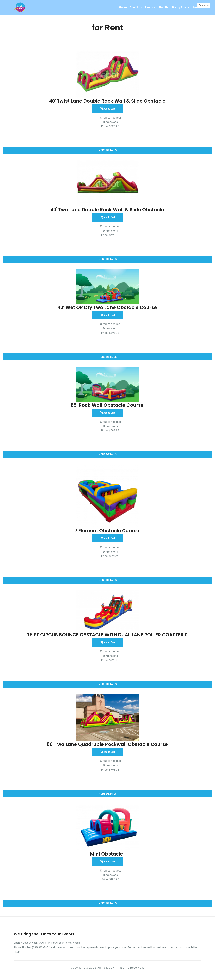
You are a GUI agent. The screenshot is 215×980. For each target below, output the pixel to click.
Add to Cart (107, 109)
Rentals (150, 7)
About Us (136, 7)
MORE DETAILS (108, 150)
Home (123, 7)
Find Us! (164, 7)
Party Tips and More (186, 7)
